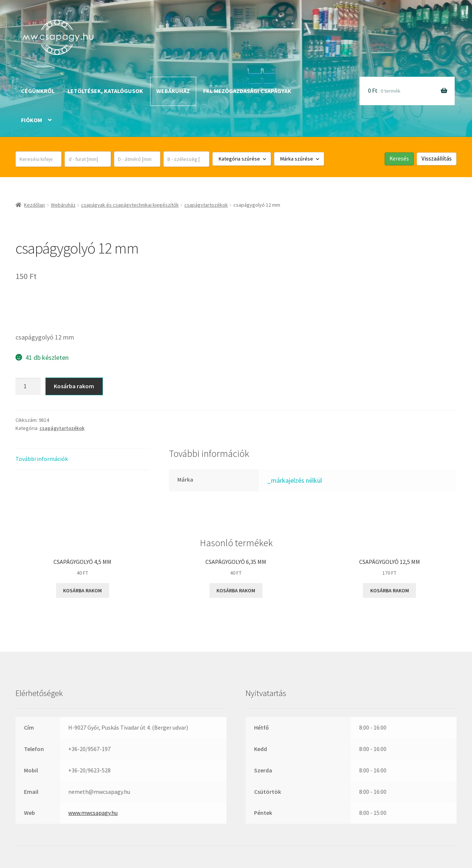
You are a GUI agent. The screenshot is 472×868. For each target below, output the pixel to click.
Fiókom (32, 120)
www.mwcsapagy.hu (93, 813)
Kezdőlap (34, 205)
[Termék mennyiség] (28, 386)
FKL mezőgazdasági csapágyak (247, 91)
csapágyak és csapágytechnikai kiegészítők (130, 205)
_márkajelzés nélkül (294, 480)
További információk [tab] (42, 459)
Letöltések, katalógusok (105, 91)
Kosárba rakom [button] (82, 590)
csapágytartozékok (206, 205)
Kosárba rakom (74, 386)
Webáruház (173, 91)
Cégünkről (38, 91)
